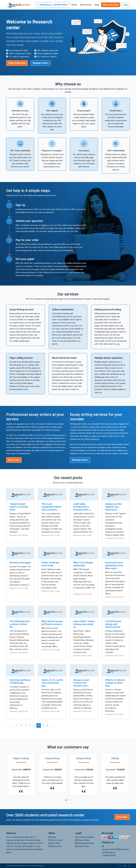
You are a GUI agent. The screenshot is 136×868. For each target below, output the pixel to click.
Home (74, 5)
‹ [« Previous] (8, 725)
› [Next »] (52, 725)
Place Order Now (111, 5)
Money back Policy (85, 843)
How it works (86, 5)
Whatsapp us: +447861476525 (53, 5)
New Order (14, 460)
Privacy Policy (82, 840)
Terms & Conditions (85, 837)
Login (125, 5)
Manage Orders (41, 63)
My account (55, 846)
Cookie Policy (82, 846)
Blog (97, 5)
